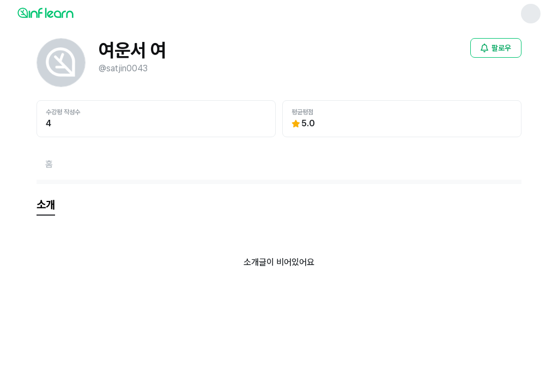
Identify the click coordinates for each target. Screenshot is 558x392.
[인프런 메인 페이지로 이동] (72, 13)
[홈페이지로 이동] (49, 164)
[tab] (46, 205)
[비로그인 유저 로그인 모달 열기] (496, 48)
